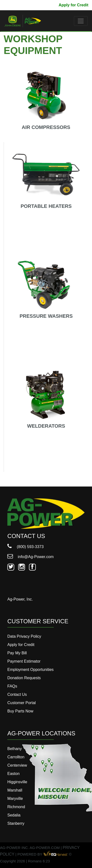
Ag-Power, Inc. (20, 599)
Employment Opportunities (31, 670)
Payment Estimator (24, 661)
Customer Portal (22, 703)
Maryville (15, 799)
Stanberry (16, 823)
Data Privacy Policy (24, 636)
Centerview (17, 765)
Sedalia (14, 815)
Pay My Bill (44, 5)
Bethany (15, 749)
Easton (13, 774)
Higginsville (17, 782)
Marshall (15, 790)
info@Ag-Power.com (31, 557)
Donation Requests (24, 678)
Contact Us (17, 694)
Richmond (16, 807)
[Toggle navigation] (81, 21)
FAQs (12, 686)
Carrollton (16, 757)
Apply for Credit (73, 5)
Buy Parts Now (20, 711)
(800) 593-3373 (26, 547)
